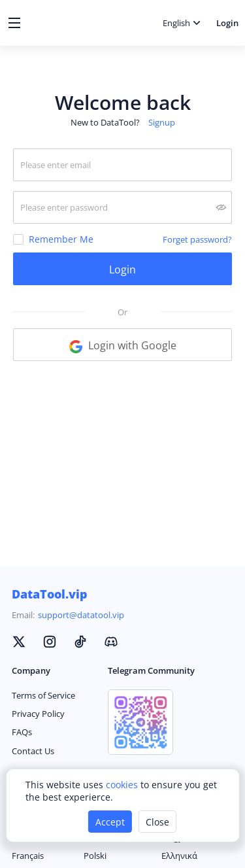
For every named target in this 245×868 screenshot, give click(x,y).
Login (227, 23)
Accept (110, 822)
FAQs (22, 732)
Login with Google (123, 346)
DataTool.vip (50, 594)
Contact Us (33, 751)
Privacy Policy (38, 714)
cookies (123, 785)
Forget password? (197, 239)
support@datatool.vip (81, 615)
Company (31, 670)
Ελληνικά (179, 856)
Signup (162, 122)
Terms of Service (43, 695)
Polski (95, 856)
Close (157, 822)
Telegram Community (151, 670)
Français (28, 856)
